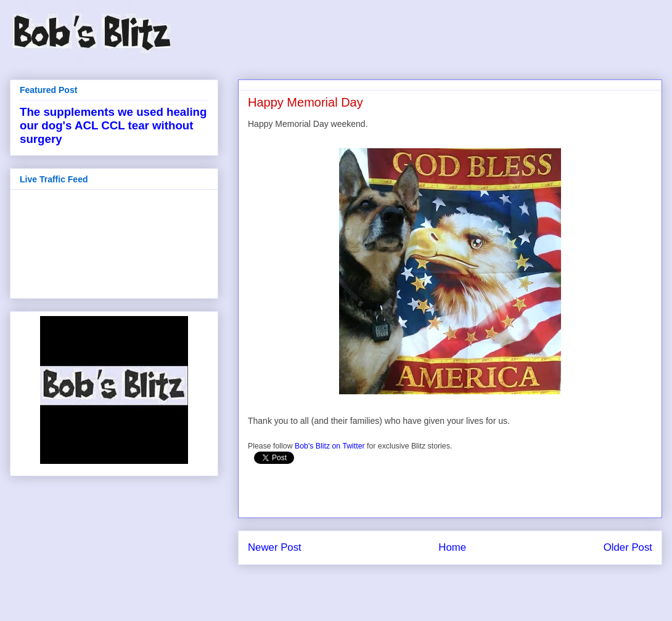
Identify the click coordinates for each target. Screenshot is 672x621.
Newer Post (275, 547)
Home (452, 547)
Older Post (628, 547)
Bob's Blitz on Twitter (330, 446)
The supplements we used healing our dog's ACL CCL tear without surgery (113, 125)
